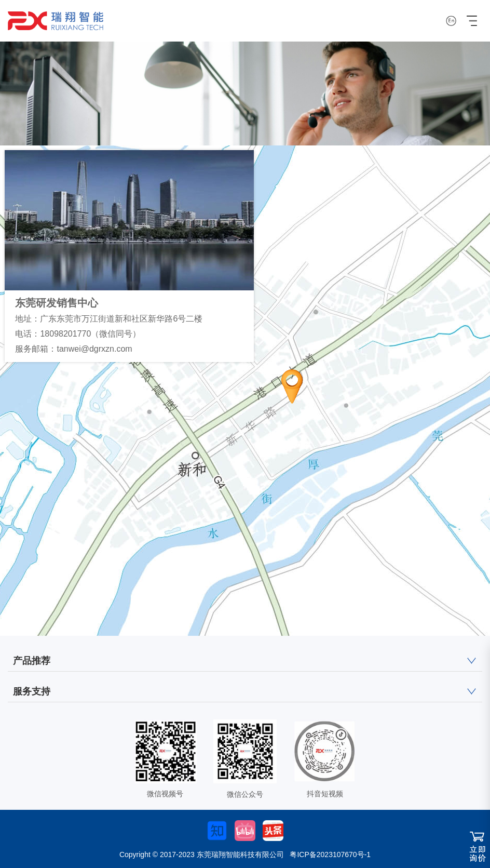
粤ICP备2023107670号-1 (330, 854)
